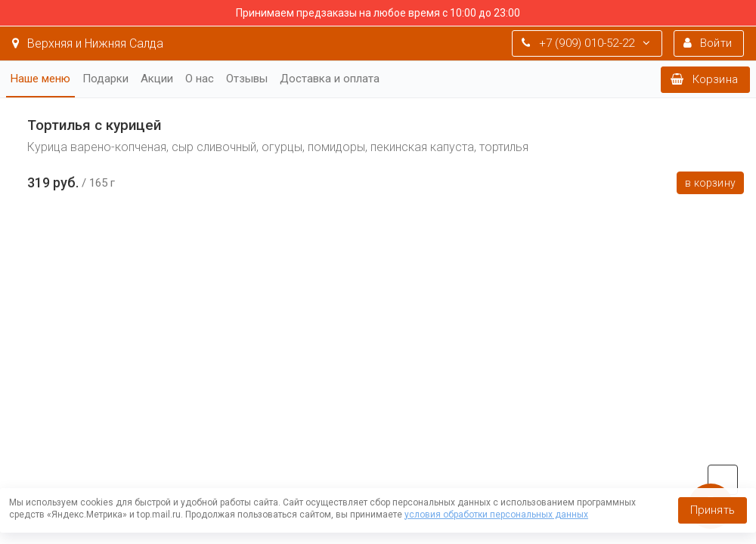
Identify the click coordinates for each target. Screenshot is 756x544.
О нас (200, 79)
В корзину (710, 183)
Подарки (105, 79)
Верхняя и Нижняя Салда (88, 43)
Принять (713, 510)
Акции (157, 79)
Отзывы (247, 79)
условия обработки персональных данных (496, 515)
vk (723, 480)
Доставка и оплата (330, 79)
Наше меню (40, 79)
